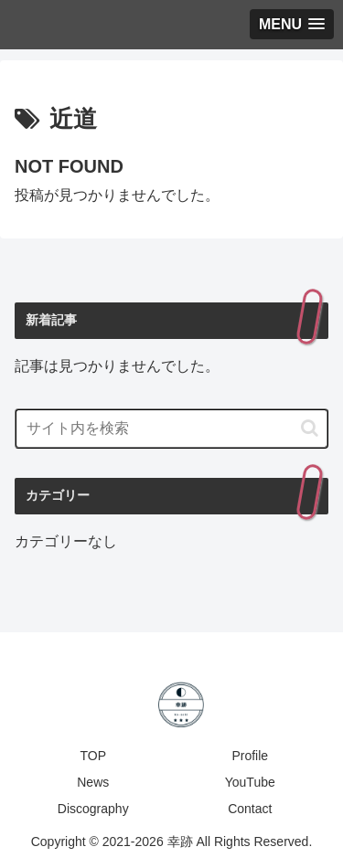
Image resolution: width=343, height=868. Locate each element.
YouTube (250, 782)
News (93, 782)
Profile (250, 756)
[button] (310, 428)
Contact (250, 809)
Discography (93, 809)
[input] (171, 429)
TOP (93, 756)
